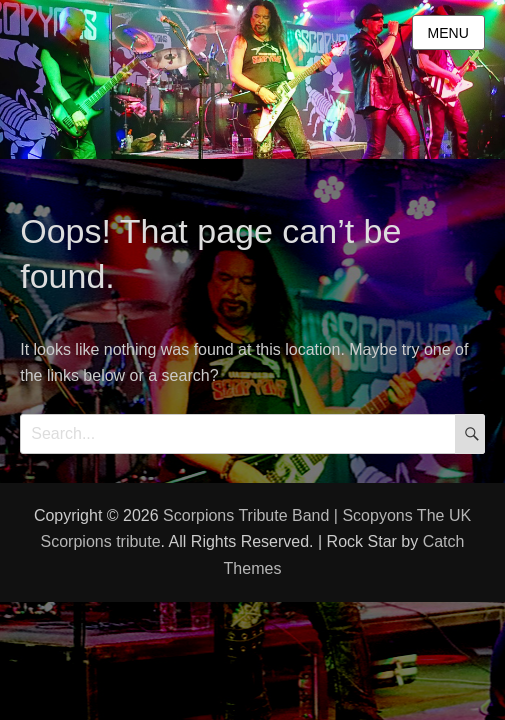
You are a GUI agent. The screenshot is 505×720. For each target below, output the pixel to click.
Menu (448, 33)
